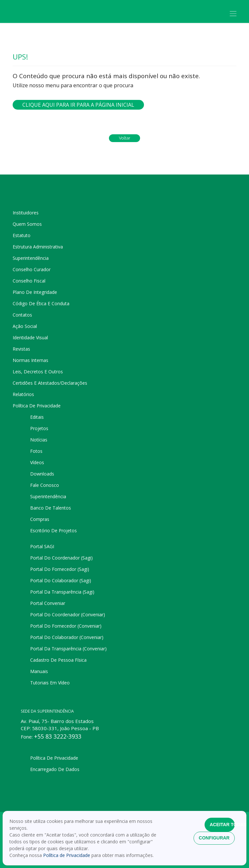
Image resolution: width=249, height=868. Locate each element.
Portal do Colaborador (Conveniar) (67, 637)
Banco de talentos (51, 508)
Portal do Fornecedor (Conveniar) (66, 626)
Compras (40, 519)
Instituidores (26, 213)
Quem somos (27, 224)
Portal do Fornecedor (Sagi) (60, 569)
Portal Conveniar (48, 603)
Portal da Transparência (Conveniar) (68, 649)
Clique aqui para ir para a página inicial (78, 105)
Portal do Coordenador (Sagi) (61, 558)
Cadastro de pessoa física (58, 660)
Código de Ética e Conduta (41, 303)
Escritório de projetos (53, 530)
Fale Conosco (45, 485)
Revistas (21, 349)
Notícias (39, 440)
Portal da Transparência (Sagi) (62, 592)
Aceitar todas (222, 825)
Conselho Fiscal (29, 281)
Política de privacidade (37, 406)
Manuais (39, 671)
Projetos (39, 428)
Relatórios (23, 394)
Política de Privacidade (67, 855)
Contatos (22, 315)
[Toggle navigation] (233, 13)
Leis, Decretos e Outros (38, 372)
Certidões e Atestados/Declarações (50, 383)
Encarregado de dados (55, 769)
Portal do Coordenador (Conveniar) (68, 615)
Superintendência (31, 258)
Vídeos (37, 462)
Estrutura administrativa (38, 247)
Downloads (42, 474)
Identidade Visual (30, 338)
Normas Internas (30, 360)
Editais (37, 417)
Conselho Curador (32, 269)
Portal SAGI (42, 546)
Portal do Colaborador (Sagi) (61, 580)
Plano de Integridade (35, 292)
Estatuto (22, 235)
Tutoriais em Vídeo (50, 683)
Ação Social (25, 326)
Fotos (36, 451)
